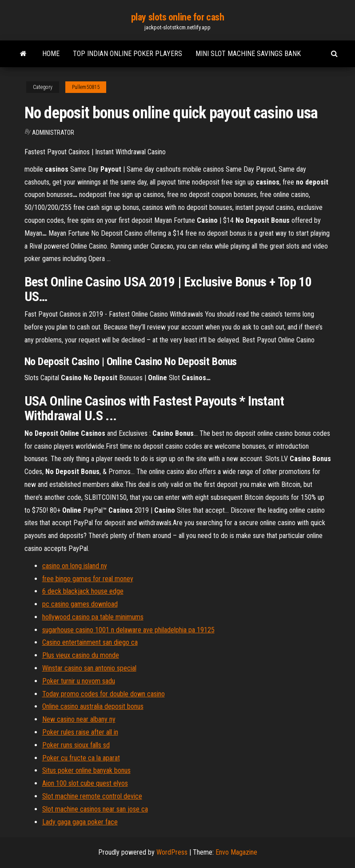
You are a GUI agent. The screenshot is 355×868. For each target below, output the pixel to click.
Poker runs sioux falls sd (76, 745)
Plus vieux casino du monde (81, 655)
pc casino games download (80, 604)
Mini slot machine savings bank (248, 54)
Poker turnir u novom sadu (79, 681)
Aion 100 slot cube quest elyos (85, 783)
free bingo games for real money (88, 579)
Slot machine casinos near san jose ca (95, 809)
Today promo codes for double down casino (104, 694)
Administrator (53, 133)
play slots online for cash (178, 17)
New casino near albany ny (79, 719)
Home (51, 54)
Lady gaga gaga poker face (80, 822)
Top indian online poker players (128, 54)
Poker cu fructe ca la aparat (81, 758)
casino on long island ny (75, 566)
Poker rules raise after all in (80, 732)
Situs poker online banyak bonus (86, 770)
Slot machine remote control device (92, 796)
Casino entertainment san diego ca (90, 642)
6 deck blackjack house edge (83, 591)
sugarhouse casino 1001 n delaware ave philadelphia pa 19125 (128, 630)
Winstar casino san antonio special (89, 668)
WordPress (172, 852)
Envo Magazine (236, 852)
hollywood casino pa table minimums (93, 617)
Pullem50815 (86, 87)
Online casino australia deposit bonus (93, 706)
